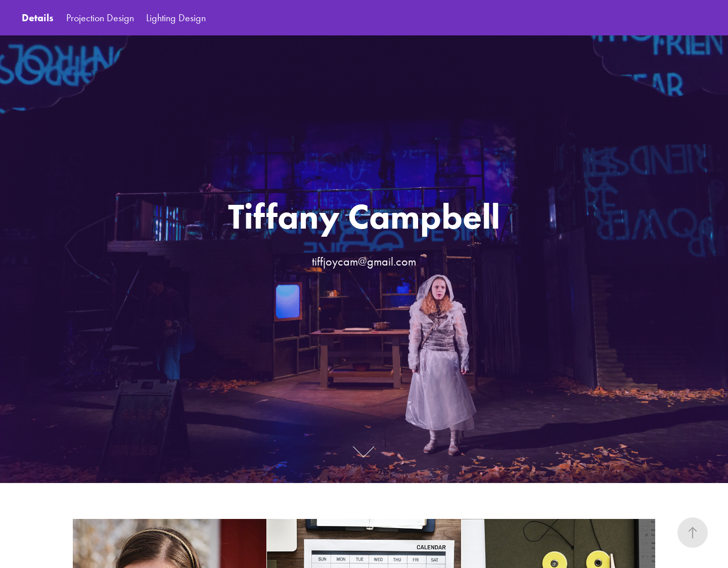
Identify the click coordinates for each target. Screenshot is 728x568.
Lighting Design (176, 18)
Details (38, 18)
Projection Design (100, 18)
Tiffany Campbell (364, 17)
